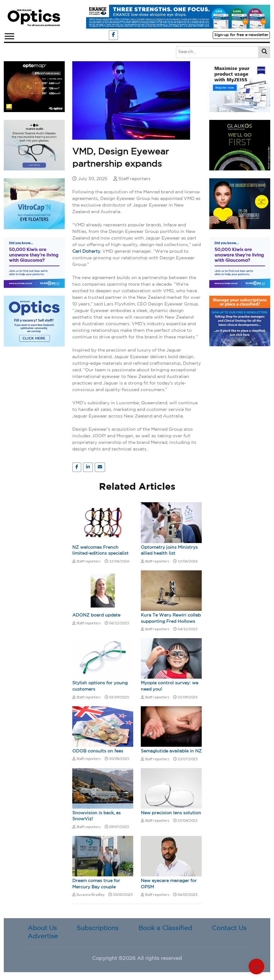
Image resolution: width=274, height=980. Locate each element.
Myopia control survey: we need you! (170, 686)
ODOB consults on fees (98, 751)
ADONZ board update (96, 615)
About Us (42, 928)
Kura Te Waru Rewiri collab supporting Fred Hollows (171, 618)
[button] (9, 35)
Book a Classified (165, 928)
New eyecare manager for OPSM (169, 884)
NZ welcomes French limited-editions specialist (100, 551)
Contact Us (229, 928)
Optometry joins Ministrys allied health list (169, 551)
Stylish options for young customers (100, 686)
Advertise (43, 936)
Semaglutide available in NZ (171, 751)
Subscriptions (98, 928)
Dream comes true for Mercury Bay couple (96, 884)
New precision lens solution (171, 813)
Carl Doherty (86, 251)
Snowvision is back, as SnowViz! (96, 816)
